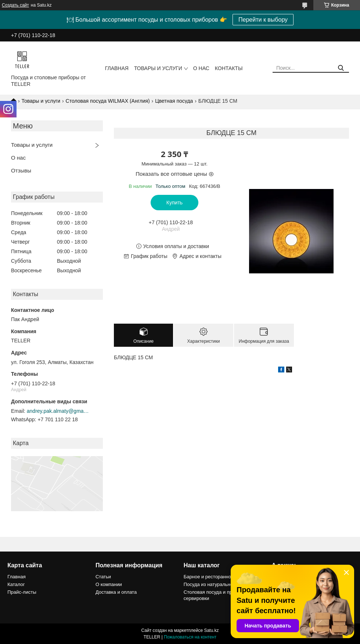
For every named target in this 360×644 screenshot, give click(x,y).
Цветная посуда (174, 101)
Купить (174, 203)
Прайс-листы (22, 592)
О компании (109, 584)
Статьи (103, 577)
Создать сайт (15, 5)
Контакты (229, 68)
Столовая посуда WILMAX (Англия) (108, 101)
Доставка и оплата (116, 592)
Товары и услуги (158, 68)
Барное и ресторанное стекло (217, 577)
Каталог (16, 584)
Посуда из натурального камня (218, 584)
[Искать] (341, 68)
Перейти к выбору (263, 20)
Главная (117, 68)
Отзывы (21, 170)
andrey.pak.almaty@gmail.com (58, 411)
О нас (201, 68)
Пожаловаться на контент (190, 637)
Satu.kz (211, 630)
